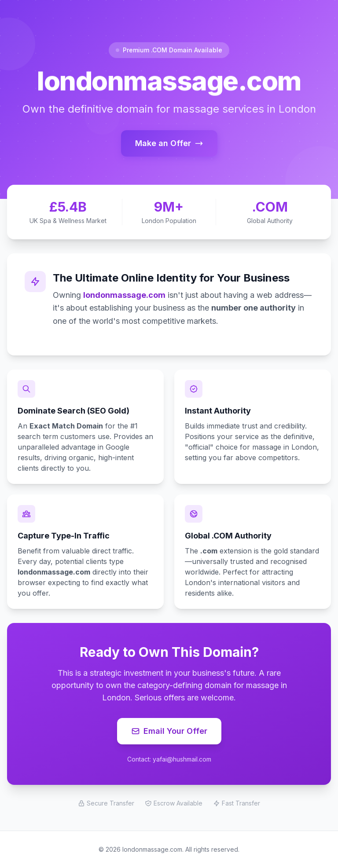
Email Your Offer (169, 731)
